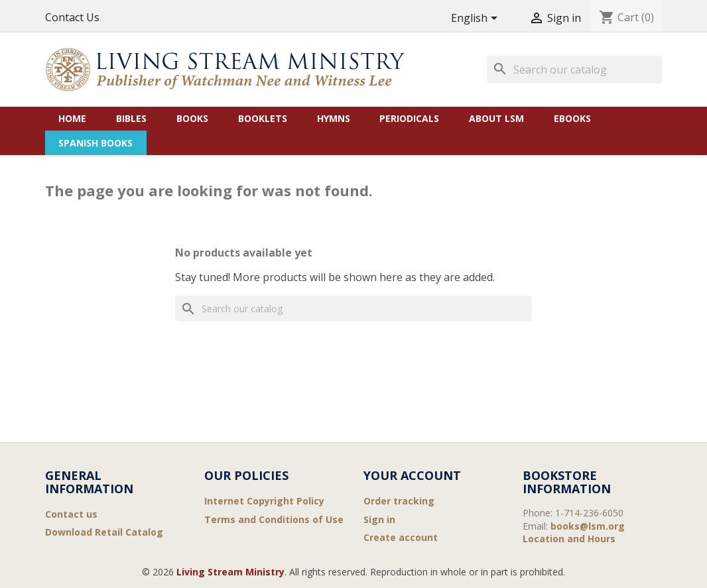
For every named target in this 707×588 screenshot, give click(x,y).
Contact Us (72, 17)
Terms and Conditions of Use (274, 519)
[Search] (574, 70)
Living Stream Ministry (230, 572)
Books (192, 118)
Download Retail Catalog (104, 532)
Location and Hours (569, 539)
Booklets (263, 118)
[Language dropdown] (477, 19)
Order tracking (399, 501)
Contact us (71, 514)
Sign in (379, 519)
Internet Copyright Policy (264, 501)
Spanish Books (96, 143)
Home (72, 118)
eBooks (572, 118)
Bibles (131, 118)
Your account (412, 475)
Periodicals (409, 118)
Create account (401, 537)
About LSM (496, 118)
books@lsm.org (588, 526)
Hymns (334, 118)
